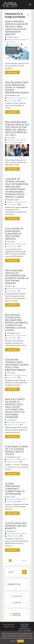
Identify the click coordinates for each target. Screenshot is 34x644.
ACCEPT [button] (20, 641)
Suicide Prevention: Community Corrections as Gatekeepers (15, 489)
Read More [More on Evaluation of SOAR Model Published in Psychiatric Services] (12, 260)
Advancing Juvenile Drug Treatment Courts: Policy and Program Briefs (17, 365)
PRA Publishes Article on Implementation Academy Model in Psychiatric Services (17, 277)
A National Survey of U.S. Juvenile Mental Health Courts (17, 450)
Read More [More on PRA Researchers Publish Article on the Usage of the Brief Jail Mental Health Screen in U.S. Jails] (12, 169)
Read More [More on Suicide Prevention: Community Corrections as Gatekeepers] (12, 513)
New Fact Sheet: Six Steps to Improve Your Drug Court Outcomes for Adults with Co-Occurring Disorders (15, 408)
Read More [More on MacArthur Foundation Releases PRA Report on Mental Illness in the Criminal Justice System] (12, 350)
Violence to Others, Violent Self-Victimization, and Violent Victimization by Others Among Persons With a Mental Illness (17, 188)
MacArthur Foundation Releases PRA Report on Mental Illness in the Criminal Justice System (17, 323)
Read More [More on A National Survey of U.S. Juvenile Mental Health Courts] (12, 474)
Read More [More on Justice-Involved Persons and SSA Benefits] (12, 550)
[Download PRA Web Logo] (17, 603)
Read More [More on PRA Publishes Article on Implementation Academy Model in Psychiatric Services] (12, 305)
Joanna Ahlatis (12, 425)
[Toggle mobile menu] (30, 4)
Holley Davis (14, 44)
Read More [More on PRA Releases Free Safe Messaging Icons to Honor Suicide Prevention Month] (12, 112)
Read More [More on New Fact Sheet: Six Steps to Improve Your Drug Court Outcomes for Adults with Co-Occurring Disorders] (12, 437)
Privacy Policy (9, 627)
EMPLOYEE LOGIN (9, 624)
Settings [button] (13, 641)
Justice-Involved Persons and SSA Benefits (16, 526)
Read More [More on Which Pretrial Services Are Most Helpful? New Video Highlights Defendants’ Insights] (12, 72)
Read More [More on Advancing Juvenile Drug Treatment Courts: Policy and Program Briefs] (12, 389)
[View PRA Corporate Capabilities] (17, 614)
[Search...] (15, 572)
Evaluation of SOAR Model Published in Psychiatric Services (14, 234)
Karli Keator (11, 502)
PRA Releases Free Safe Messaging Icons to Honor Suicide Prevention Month (17, 88)
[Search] (24, 572)
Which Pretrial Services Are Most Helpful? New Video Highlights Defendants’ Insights (17, 28)
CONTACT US (14, 584)
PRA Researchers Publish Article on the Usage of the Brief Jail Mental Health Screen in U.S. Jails (17, 128)
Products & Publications (16, 98)
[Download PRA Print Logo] (17, 596)
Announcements (13, 40)
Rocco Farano (12, 143)
